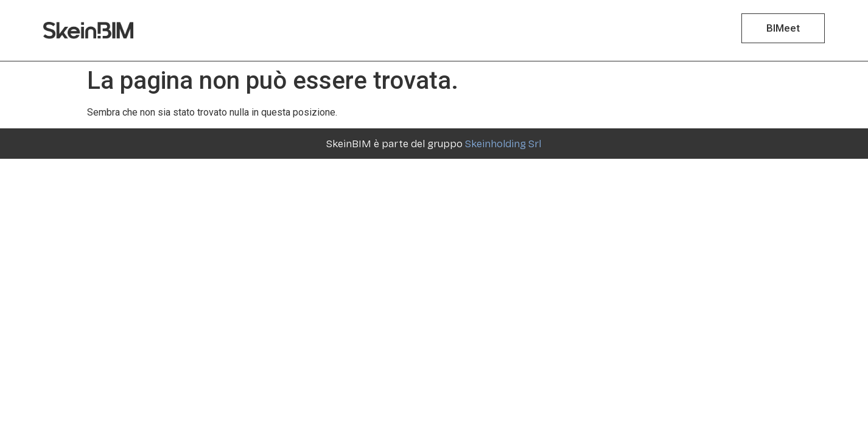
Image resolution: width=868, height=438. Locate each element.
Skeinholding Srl (503, 144)
